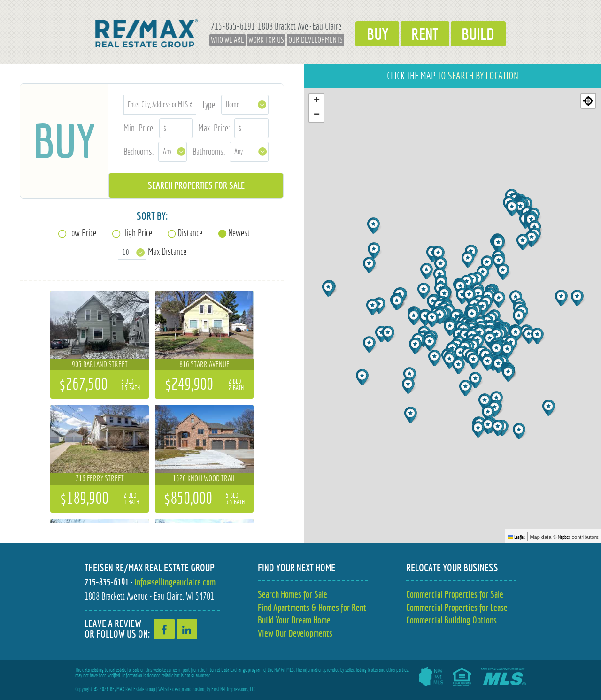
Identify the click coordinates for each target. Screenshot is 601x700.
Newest (239, 233)
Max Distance (167, 251)
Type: (209, 104)
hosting (199, 690)
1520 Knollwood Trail (204, 478)
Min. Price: (139, 128)
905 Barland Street (100, 364)
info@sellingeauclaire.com (175, 582)
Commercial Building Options (451, 620)
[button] (431, 343)
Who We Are (222, 40)
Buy (374, 33)
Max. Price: (214, 128)
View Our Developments (295, 634)
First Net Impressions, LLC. (234, 690)
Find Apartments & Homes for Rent (312, 607)
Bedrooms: (139, 151)
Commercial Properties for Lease (457, 607)
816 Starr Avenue (204, 364)
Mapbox (564, 537)
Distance (190, 233)
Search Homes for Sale (293, 594)
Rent (425, 33)
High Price (137, 233)
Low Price (82, 233)
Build (482, 33)
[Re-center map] (588, 101)
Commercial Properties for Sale (455, 594)
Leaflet (516, 537)
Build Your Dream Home (294, 620)
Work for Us (261, 40)
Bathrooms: (209, 151)
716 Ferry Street (100, 478)
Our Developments (310, 40)
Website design (171, 690)
